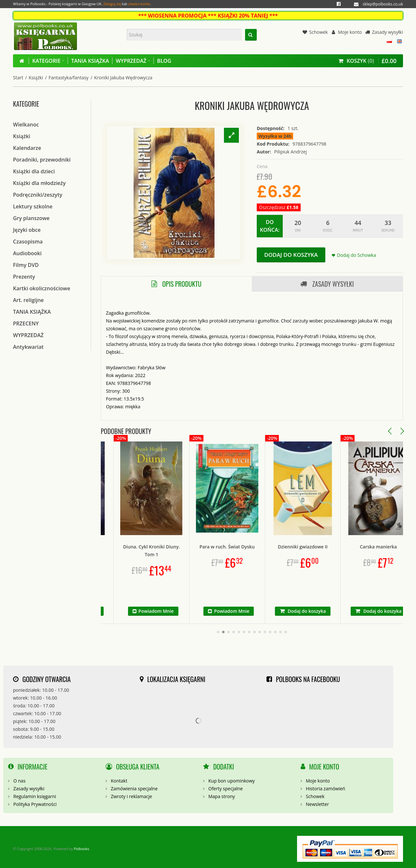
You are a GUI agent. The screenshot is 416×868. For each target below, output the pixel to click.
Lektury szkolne (33, 206)
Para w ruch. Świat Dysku (250, 547)
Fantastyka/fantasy (69, 78)
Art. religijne (28, 300)
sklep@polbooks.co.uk (383, 4)
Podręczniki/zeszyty (38, 195)
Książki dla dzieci (34, 171)
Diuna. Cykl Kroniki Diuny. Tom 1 (174, 551)
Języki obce (27, 230)
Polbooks (81, 849)
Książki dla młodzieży (39, 183)
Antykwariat (28, 347)
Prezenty (24, 277)
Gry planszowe (31, 218)
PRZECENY (26, 323)
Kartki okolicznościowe (42, 288)
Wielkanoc (26, 125)
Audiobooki (27, 253)
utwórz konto (139, 4)
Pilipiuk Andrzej (291, 152)
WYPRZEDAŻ (28, 335)
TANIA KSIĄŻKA (32, 312)
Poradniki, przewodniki (42, 160)
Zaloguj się (112, 4)
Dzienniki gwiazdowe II (325, 547)
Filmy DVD (26, 265)
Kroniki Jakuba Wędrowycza (123, 78)
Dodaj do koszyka (291, 255)
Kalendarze (27, 148)
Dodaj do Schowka (357, 255)
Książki (36, 78)
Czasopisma (28, 242)
